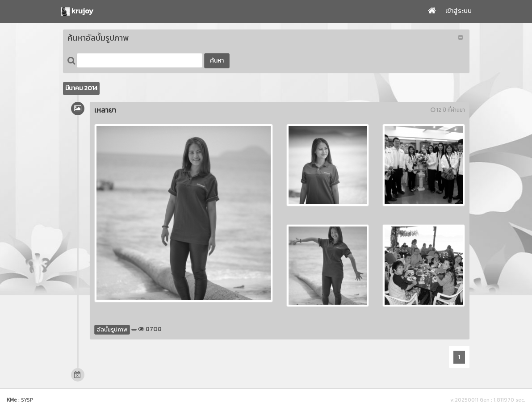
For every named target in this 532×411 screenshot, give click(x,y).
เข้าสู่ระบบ (459, 11)
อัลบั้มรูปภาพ (112, 330)
